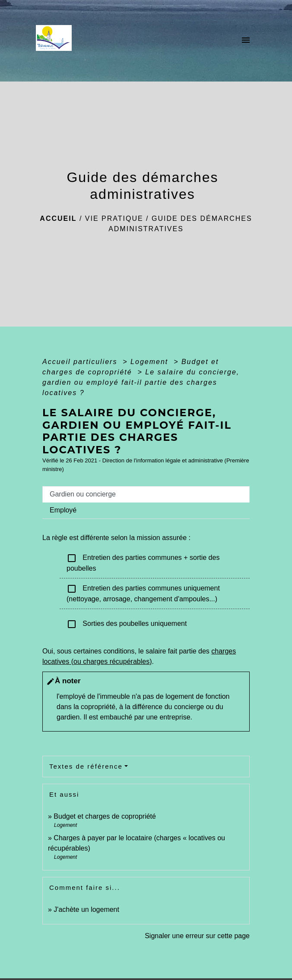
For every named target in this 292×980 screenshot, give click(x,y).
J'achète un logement (86, 909)
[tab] (146, 494)
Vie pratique (114, 218)
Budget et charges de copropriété (105, 816)
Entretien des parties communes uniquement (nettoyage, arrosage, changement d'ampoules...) (143, 593)
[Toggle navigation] (246, 41)
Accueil (58, 218)
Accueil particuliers (81, 362)
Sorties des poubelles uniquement (127, 624)
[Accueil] (56, 41)
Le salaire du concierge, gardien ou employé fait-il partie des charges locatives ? (141, 382)
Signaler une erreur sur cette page (197, 936)
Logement (151, 362)
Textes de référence (86, 766)
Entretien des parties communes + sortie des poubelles (143, 562)
